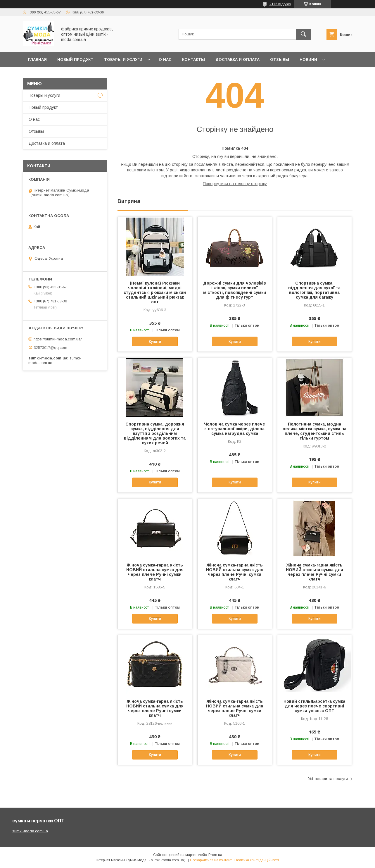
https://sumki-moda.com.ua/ (58, 339)
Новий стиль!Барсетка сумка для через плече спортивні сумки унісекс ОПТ (314, 706)
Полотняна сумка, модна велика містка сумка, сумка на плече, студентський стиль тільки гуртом (314, 431)
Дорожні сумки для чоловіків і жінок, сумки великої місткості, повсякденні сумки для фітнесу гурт (235, 290)
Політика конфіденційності (257, 860)
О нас (165, 60)
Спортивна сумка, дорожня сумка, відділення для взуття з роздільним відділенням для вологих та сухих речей (155, 433)
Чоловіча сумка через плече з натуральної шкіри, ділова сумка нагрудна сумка (235, 429)
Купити (155, 342)
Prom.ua (215, 855)
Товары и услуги (123, 60)
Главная (37, 60)
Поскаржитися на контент (211, 860)
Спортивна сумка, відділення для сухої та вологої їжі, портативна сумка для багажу (314, 290)
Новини (308, 60)
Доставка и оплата (237, 60)
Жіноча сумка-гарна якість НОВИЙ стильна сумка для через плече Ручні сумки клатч (155, 572)
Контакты (193, 60)
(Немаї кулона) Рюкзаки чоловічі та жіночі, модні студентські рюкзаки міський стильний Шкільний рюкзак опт (155, 292)
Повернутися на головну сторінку (235, 184)
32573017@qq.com (51, 347)
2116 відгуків (280, 4)
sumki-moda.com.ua (30, 831)
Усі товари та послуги (328, 779)
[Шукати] (303, 34)
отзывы (280, 60)
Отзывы (36, 131)
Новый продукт (75, 60)
